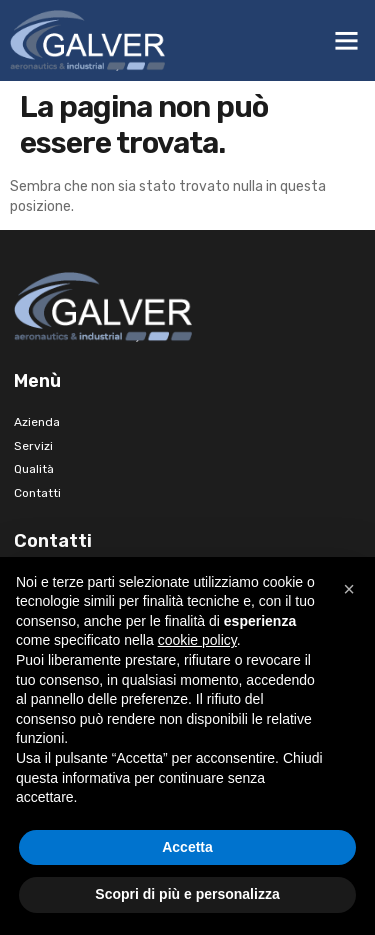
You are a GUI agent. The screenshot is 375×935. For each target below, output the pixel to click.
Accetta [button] (187, 847)
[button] (347, 41)
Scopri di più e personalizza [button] (187, 894)
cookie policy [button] (197, 640)
